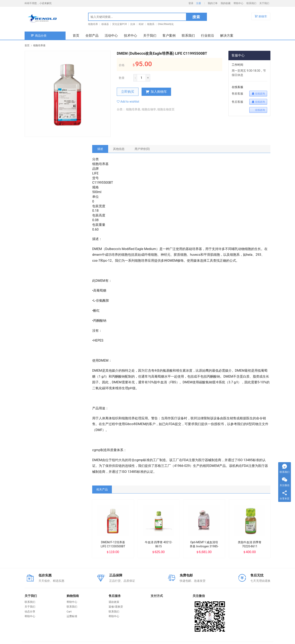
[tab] (100, 149)
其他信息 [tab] (119, 149)
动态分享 (30, 612)
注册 (199, 3)
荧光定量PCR (120, 24)
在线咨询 (258, 94)
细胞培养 (93, 24)
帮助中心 (238, 3)
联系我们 (251, 3)
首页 (76, 36)
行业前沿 (208, 36)
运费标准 (72, 616)
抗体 (133, 24)
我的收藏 (226, 3)
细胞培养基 (133, 109)
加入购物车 (156, 92)
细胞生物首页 (166, 109)
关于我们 (264, 3)
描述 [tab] (100, 149)
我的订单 (213, 3)
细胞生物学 (149, 109)
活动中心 (111, 36)
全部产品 (92, 36)
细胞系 (151, 24)
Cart (69, 612)
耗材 (141, 24)
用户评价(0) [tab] (142, 149)
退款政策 (114, 602)
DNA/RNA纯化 (166, 24)
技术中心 (130, 36)
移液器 (105, 24)
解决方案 (227, 36)
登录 (191, 3)
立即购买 (128, 92)
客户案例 (169, 36)
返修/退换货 (116, 607)
